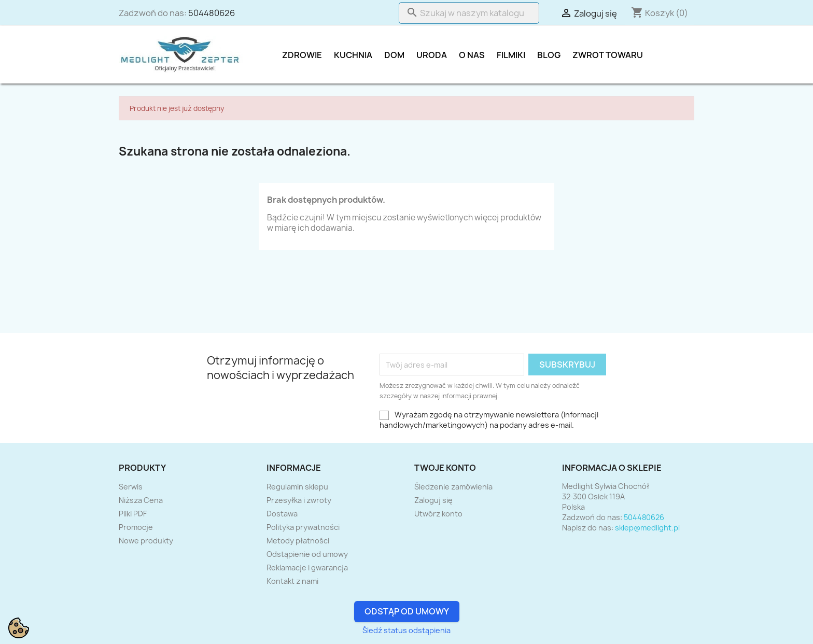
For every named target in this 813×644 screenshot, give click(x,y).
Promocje (136, 527)
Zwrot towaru (608, 55)
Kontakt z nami (292, 581)
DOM (394, 55)
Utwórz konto (438, 514)
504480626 (212, 13)
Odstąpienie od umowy (307, 554)
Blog (549, 55)
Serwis (131, 487)
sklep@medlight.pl (647, 528)
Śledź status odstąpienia (406, 630)
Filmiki (511, 55)
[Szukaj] (469, 13)
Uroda (432, 55)
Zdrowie (302, 55)
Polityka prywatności (303, 527)
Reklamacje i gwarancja (307, 568)
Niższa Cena (141, 500)
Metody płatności (298, 541)
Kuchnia (353, 55)
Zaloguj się (433, 500)
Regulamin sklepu (297, 487)
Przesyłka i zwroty (299, 500)
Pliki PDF (133, 514)
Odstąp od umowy (407, 611)
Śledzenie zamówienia (453, 487)
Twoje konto (445, 468)
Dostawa (282, 514)
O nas (472, 55)
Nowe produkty (146, 541)
